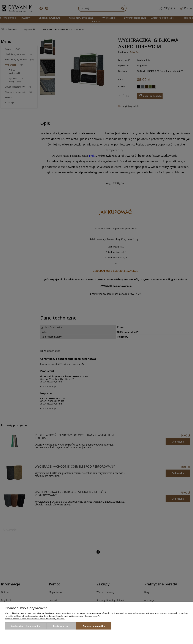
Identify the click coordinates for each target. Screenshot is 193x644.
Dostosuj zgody (61, 626)
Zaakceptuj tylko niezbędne (26, 626)
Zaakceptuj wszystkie (94, 626)
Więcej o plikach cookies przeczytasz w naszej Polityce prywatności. (35, 619)
